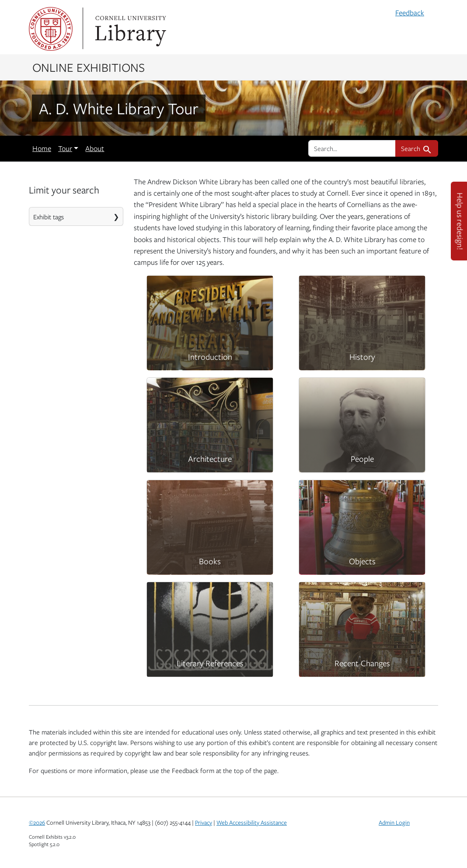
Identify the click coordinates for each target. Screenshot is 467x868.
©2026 (37, 822)
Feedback (410, 13)
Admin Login (394, 822)
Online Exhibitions (89, 67)
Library (129, 29)
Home (42, 148)
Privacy (204, 822)
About (95, 148)
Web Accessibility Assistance (252, 822)
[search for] (352, 148)
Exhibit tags (49, 217)
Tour (65, 148)
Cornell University (51, 29)
